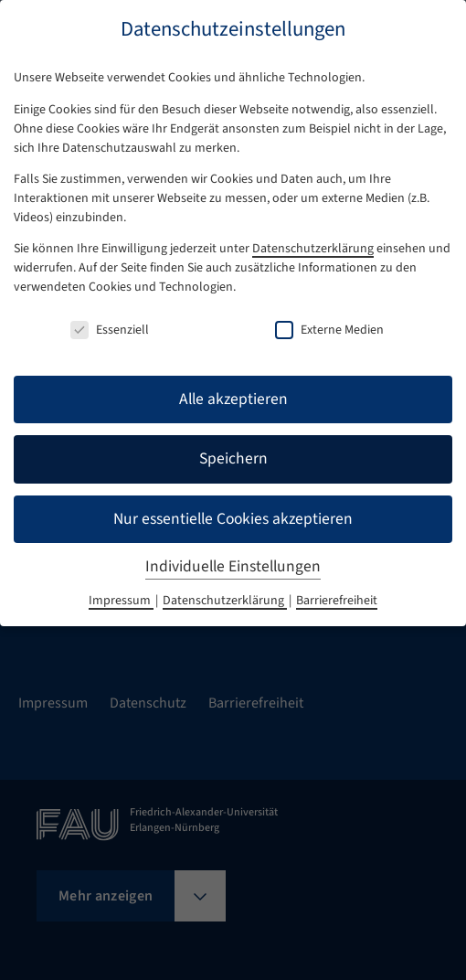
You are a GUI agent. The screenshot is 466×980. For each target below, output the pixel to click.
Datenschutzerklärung (313, 249)
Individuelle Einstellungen (233, 566)
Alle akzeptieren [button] (233, 399)
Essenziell (110, 330)
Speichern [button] (233, 458)
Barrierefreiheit (337, 601)
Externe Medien (329, 330)
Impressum (121, 601)
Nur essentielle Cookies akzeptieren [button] (233, 519)
